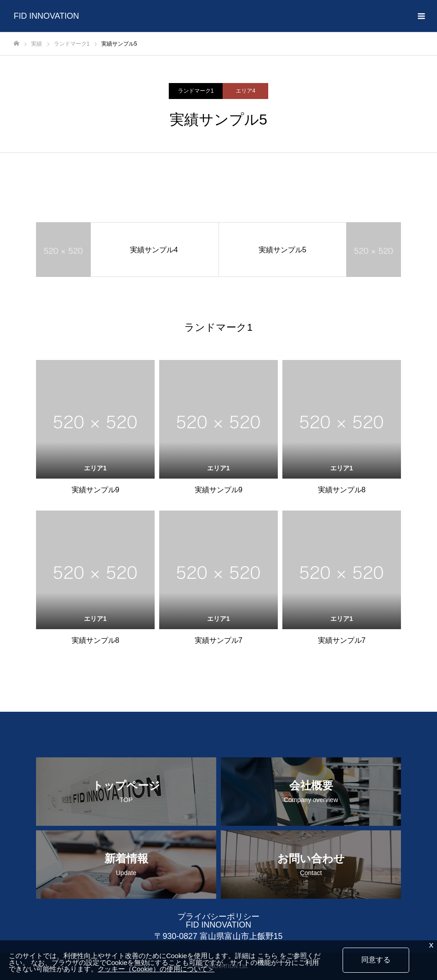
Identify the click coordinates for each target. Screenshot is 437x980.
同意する (376, 960)
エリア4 (246, 91)
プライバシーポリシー (218, 917)
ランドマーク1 (196, 91)
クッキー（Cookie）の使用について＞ (156, 969)
